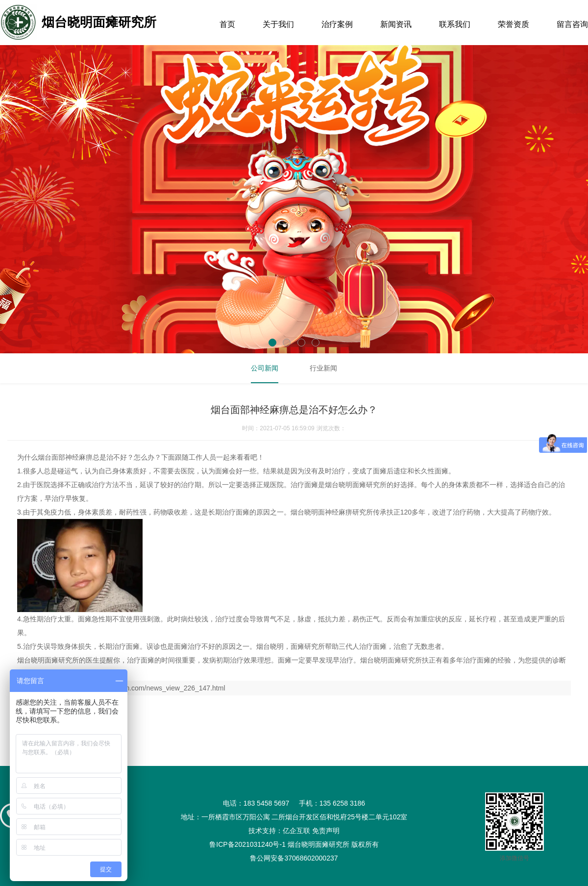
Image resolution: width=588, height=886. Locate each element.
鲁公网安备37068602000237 (294, 858)
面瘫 (222, 471)
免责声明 (326, 831)
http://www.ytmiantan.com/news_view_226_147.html (146, 688)
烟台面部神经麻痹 (65, 457)
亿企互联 (296, 831)
